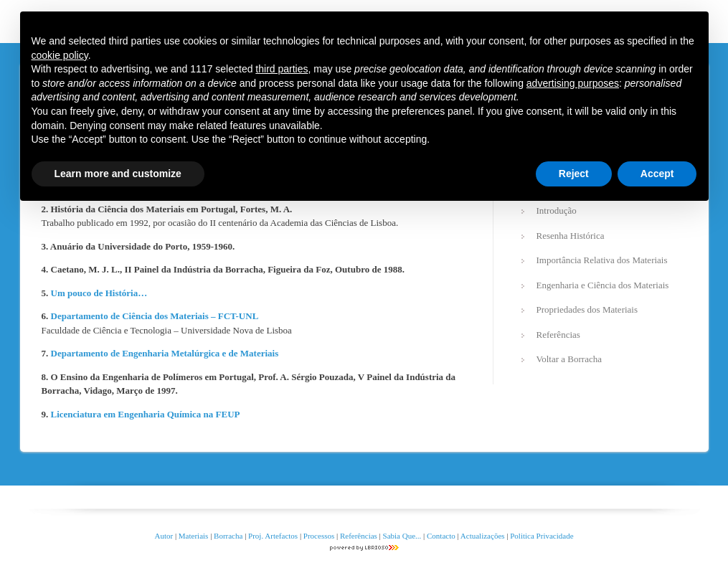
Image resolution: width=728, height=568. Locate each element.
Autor (164, 536)
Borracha (228, 536)
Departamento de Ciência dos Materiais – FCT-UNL (155, 316)
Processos (320, 536)
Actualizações (483, 536)
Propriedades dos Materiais (587, 309)
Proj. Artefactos (274, 536)
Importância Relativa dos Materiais (602, 260)
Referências (558, 335)
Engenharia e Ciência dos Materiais (603, 285)
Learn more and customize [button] (118, 174)
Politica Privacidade (542, 536)
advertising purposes (573, 83)
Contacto (441, 536)
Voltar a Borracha (569, 359)
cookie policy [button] (60, 55)
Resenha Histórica (571, 236)
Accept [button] (657, 174)
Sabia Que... (402, 536)
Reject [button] (574, 174)
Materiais (194, 536)
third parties (282, 69)
